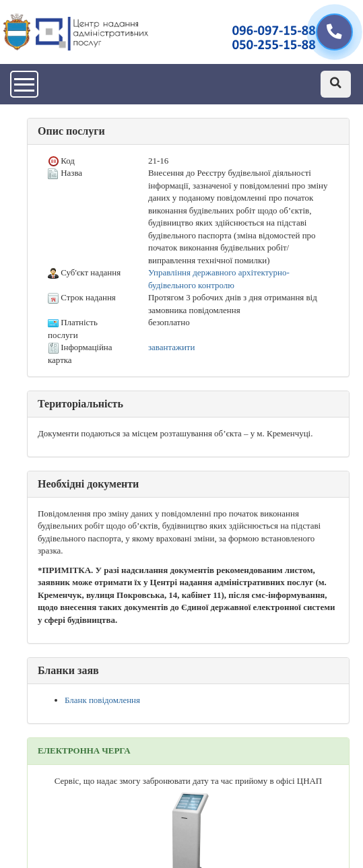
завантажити (171, 347)
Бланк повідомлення (102, 700)
